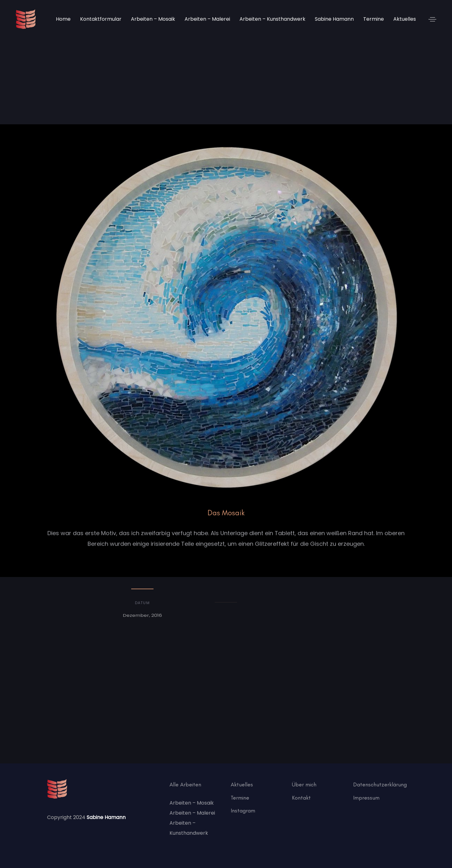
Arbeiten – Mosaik (192, 803)
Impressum (366, 798)
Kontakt (301, 798)
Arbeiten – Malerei (192, 813)
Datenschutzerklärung (380, 784)
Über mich (304, 784)
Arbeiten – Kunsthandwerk (189, 828)
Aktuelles (242, 784)
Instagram (243, 811)
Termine (240, 798)
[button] (432, 19)
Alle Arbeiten (185, 784)
